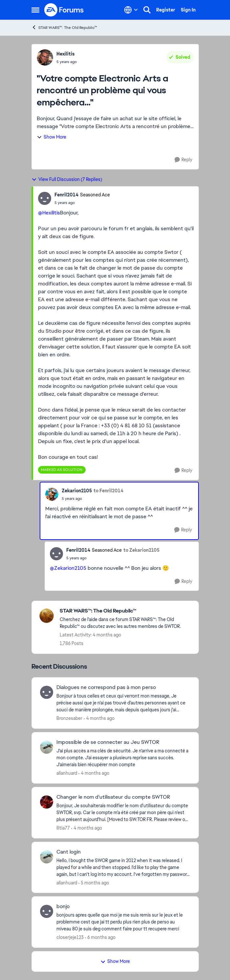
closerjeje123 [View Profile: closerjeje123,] (70, 937)
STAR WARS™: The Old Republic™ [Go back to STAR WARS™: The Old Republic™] (64, 27)
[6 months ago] (100, 937)
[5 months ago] (94, 883)
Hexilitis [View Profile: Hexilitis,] (65, 54)
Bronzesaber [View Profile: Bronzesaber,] (69, 718)
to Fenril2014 (108, 491)
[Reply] (183, 160)
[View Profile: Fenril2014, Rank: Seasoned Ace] (45, 198)
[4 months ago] (99, 718)
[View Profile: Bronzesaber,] (47, 692)
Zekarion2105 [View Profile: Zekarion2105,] (77, 491)
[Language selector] (131, 10)
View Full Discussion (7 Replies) (67, 179)
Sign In (188, 10)
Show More (52, 137)
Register (166, 10)
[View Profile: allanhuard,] (47, 747)
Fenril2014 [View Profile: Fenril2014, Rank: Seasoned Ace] (66, 195)
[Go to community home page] (64, 10)
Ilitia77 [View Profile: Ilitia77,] (63, 828)
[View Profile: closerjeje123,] (47, 911)
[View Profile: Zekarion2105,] (52, 494)
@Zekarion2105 (68, 568)
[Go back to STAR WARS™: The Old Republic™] (126, 611)
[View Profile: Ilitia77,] (47, 802)
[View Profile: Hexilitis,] (45, 57)
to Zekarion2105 (141, 550)
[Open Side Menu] (35, 10)
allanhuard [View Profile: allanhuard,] (67, 773)
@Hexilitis (49, 213)
